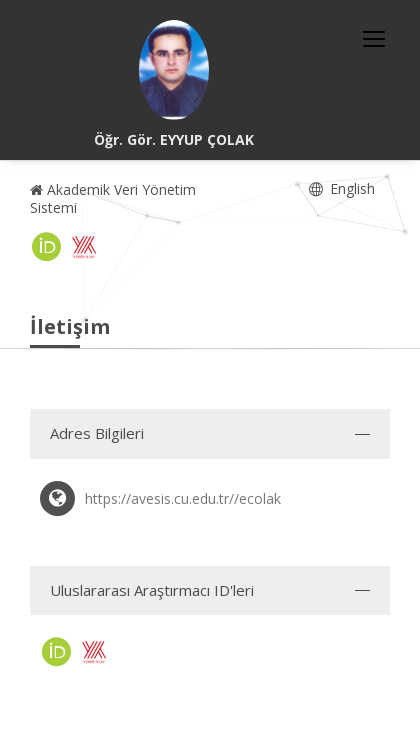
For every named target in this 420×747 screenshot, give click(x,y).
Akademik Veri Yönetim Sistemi (113, 198)
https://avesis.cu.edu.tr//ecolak (183, 498)
